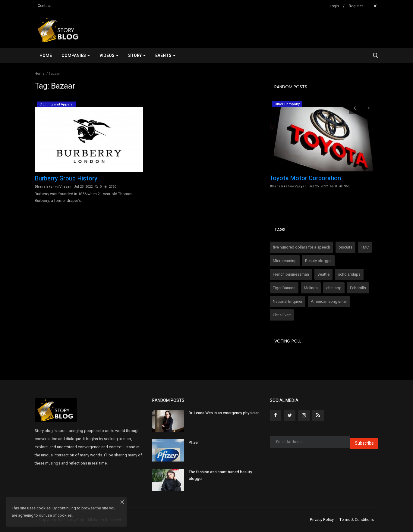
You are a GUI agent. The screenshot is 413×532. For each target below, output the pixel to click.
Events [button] (165, 56)
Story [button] (137, 56)
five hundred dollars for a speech (301, 247)
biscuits (345, 247)
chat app (334, 288)
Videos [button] (109, 56)
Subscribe (364, 443)
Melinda (311, 288)
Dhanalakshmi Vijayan (53, 187)
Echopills (358, 288)
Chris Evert (282, 315)
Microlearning (285, 261)
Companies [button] (76, 56)
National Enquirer (288, 301)
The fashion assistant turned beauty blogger (220, 475)
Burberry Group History (66, 179)
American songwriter (329, 301)
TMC (365, 247)
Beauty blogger (318, 261)
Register (356, 6)
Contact (44, 6)
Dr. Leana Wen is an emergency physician (224, 413)
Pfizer (194, 442)
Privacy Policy (322, 520)
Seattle (323, 274)
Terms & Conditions (357, 520)
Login (334, 6)
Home (46, 56)
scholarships (349, 274)
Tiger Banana (284, 288)
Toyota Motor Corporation (305, 178)
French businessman (291, 274)
